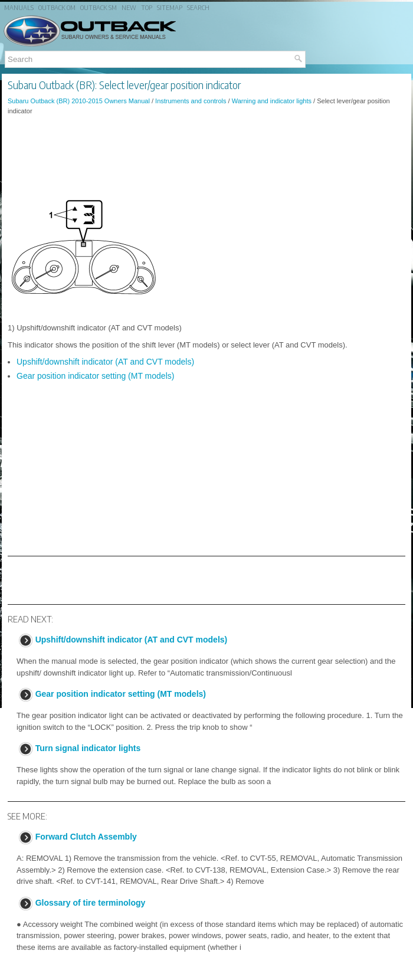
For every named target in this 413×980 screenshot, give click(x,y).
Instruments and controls (191, 101)
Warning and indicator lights (272, 101)
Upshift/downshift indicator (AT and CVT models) (105, 362)
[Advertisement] (206, 156)
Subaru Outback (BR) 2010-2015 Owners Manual (79, 101)
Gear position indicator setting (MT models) (95, 376)
